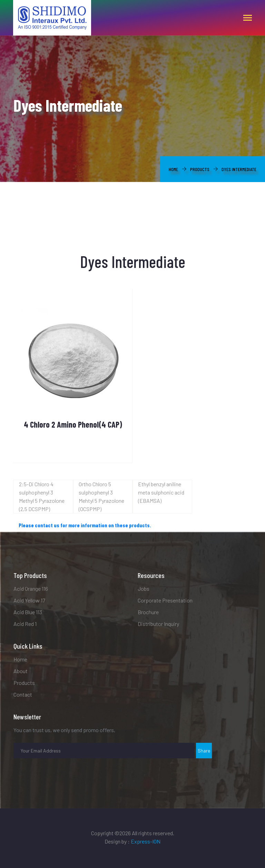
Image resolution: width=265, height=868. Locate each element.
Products (200, 169)
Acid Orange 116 (31, 588)
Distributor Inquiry (158, 624)
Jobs (144, 588)
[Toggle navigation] (248, 18)
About (21, 671)
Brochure (148, 612)
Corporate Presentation (165, 600)
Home (173, 169)
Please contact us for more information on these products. (85, 525)
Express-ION (146, 841)
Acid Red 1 (25, 624)
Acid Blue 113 (28, 612)
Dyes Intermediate (239, 169)
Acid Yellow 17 (29, 600)
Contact (23, 694)
